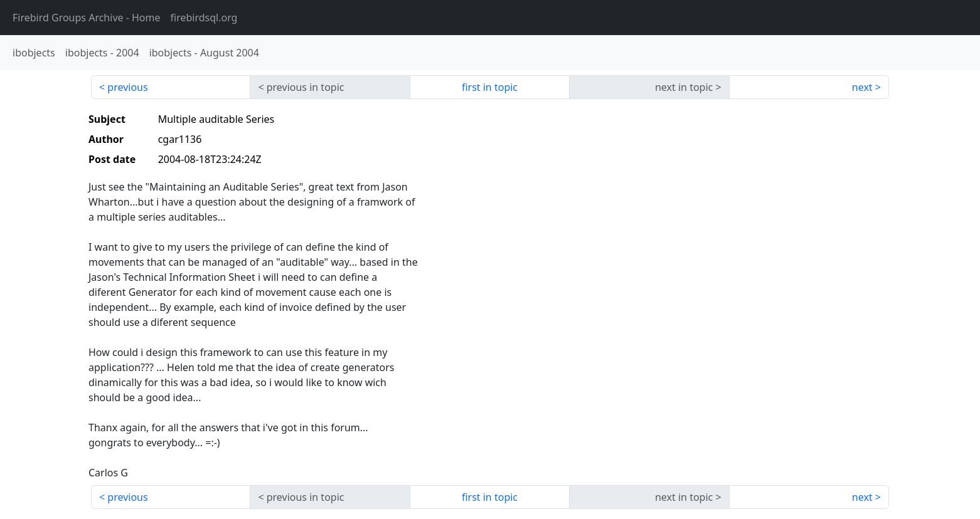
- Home (87, 18)
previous (127, 87)
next (862, 87)
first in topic (490, 87)
